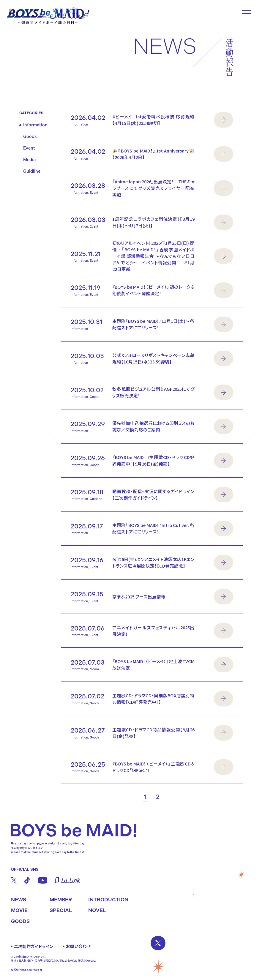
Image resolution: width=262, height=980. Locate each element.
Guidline (32, 171)
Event (29, 148)
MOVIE (19, 910)
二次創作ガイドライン (34, 946)
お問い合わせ (78, 946)
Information (35, 125)
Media (29, 160)
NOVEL (97, 910)
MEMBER (61, 900)
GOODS (20, 921)
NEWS (19, 900)
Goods (30, 137)
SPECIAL (61, 910)
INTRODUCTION (108, 900)
